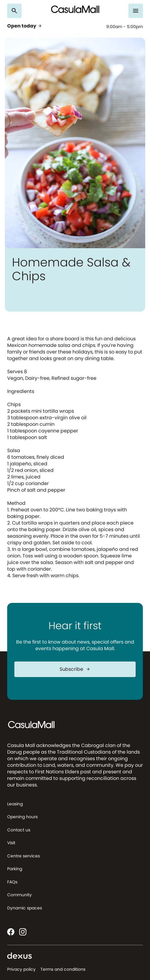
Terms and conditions (63, 969)
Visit (11, 843)
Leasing (15, 804)
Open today (25, 26)
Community (19, 895)
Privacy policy (21, 969)
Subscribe (75, 669)
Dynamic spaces (25, 908)
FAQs (12, 882)
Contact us (19, 830)
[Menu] (136, 11)
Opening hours (22, 817)
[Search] (14, 11)
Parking (15, 869)
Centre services (24, 856)
